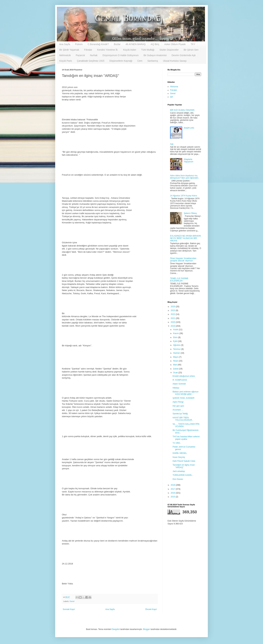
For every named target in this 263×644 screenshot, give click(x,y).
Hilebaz (176, 388)
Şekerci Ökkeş (190, 213)
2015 (173, 497)
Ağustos (177, 345)
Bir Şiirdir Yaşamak (69, 50)
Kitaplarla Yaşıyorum (189, 160)
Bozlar (117, 44)
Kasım (176, 333)
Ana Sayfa (65, 44)
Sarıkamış (153, 61)
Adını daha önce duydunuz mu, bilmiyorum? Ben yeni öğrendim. (184, 177)
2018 (173, 485)
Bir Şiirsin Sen (191, 50)
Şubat (176, 369)
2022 (173, 314)
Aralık (176, 330)
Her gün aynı (178, 406)
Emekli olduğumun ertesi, (184, 376)
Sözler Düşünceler (169, 50)
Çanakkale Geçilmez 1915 (91, 61)
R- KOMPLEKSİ (180, 380)
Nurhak (94, 55)
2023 (173, 310)
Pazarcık (80, 55)
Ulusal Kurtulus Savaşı (175, 61)
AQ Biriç (155, 44)
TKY (193, 44)
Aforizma (174, 87)
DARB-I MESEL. (180, 453)
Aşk (172, 144)
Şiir (172, 97)
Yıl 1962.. (177, 443)
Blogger (147, 629)
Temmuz (177, 349)
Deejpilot (116, 629)
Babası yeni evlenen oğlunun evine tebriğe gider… (186, 393)
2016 (173, 493)
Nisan (176, 361)
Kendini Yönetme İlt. (108, 50)
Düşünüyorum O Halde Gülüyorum (121, 55)
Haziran (177, 353)
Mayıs (176, 357)
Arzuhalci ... (178, 410)
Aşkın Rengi (178, 402)
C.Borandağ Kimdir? (98, 44)
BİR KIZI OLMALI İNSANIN (182, 110)
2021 (173, 318)
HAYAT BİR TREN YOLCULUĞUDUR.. (183, 419)
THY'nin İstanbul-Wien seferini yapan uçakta (186, 438)
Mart (175, 365)
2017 (173, 489)
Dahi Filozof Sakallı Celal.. (184, 461)
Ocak (176, 373)
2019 (173, 326)
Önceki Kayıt (151, 609)
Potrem (79, 44)
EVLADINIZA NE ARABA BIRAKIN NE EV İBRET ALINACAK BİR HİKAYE (185, 238)
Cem (140, 61)
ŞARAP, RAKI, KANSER (183, 398)
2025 (173, 307)
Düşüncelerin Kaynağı (121, 61)
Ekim (176, 337)
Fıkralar (88, 50)
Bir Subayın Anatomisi (155, 55)
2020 (173, 322)
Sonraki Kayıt (69, 609)
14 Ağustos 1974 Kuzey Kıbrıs (184, 196)
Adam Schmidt (179, 384)
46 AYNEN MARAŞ (136, 44)
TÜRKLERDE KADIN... (183, 475)
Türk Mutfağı (148, 50)
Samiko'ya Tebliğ (180, 414)
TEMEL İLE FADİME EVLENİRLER (179, 280)
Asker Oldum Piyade (175, 44)
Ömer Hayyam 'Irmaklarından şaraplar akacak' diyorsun (183, 260)
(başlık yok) (189, 128)
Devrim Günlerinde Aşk (184, 55)
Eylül (176, 341)
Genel (72, 601)
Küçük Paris (66, 61)
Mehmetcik (65, 55)
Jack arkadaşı (179, 471)
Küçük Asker (130, 50)
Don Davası (178, 479)
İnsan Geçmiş (179, 457)
